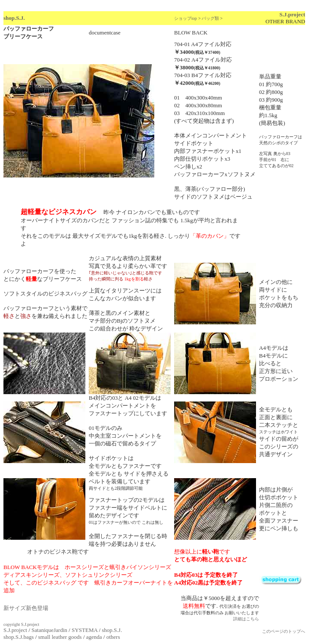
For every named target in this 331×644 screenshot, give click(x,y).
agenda (94, 637)
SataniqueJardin (49, 630)
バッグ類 (210, 18)
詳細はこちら (246, 619)
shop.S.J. (14, 18)
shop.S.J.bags (19, 637)
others (113, 637)
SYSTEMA (84, 630)
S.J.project (292, 14)
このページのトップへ (284, 631)
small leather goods (60, 637)
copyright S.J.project (21, 624)
